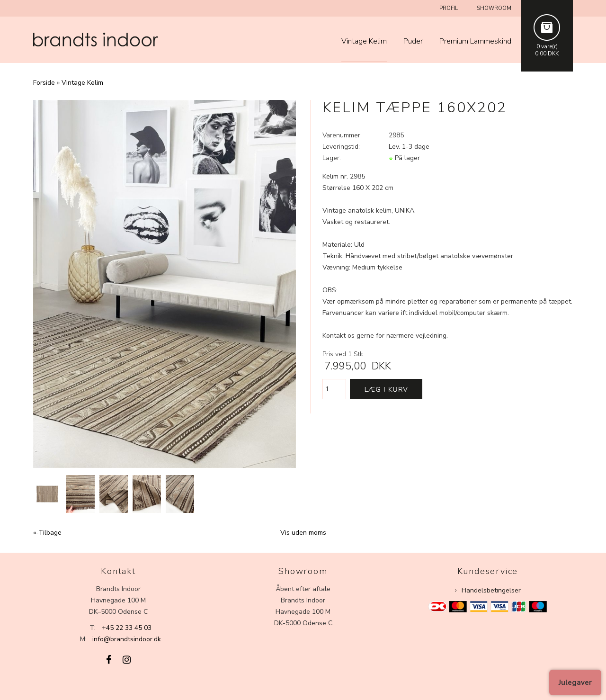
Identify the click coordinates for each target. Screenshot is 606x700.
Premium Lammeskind (475, 41)
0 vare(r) (547, 46)
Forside (44, 83)
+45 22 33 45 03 (127, 628)
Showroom (494, 8)
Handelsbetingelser (491, 590)
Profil (449, 8)
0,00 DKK (547, 54)
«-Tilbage (47, 533)
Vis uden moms (303, 533)
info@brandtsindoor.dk (127, 639)
